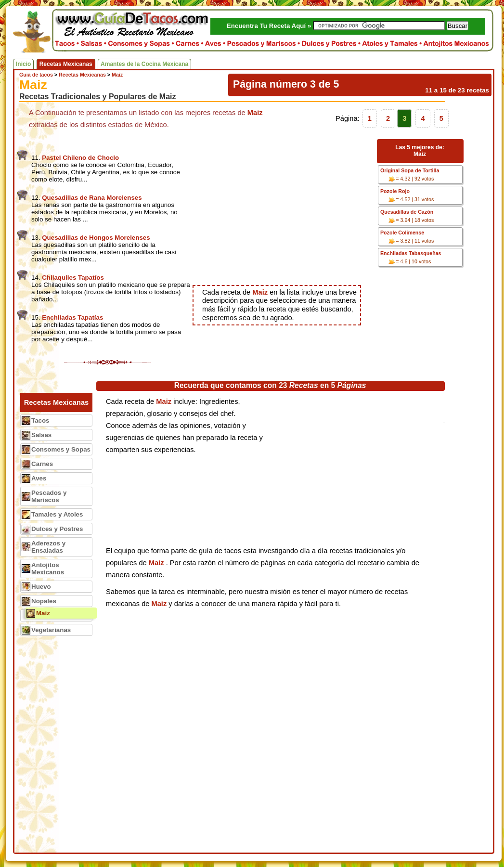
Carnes (42, 464)
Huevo (41, 587)
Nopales (44, 601)
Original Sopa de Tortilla (410, 170)
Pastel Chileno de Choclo (80, 158)
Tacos (40, 421)
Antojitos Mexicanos (48, 569)
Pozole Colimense (402, 233)
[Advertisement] (283, 208)
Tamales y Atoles (57, 514)
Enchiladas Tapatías (72, 317)
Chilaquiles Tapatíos (73, 278)
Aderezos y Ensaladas (48, 547)
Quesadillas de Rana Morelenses (92, 198)
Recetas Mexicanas (66, 64)
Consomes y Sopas (61, 449)
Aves (39, 478)
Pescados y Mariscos (49, 496)
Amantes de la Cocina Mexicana (144, 64)
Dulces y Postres (57, 529)
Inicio (23, 64)
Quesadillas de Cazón (407, 212)
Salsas (41, 435)
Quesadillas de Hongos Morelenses (96, 238)
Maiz (43, 613)
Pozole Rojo (395, 191)
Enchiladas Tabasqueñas (411, 253)
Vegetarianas (51, 630)
